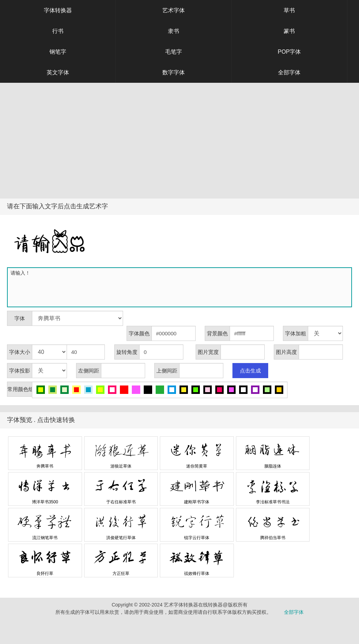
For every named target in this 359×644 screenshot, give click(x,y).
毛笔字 (174, 52)
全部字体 (289, 72)
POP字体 (289, 52)
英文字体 (58, 72)
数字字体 (174, 72)
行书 (58, 31)
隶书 (174, 31)
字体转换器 (58, 10)
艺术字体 (174, 10)
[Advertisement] (179, 146)
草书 (289, 10)
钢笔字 (58, 52)
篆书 (289, 31)
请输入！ (181, 287)
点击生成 (250, 371)
